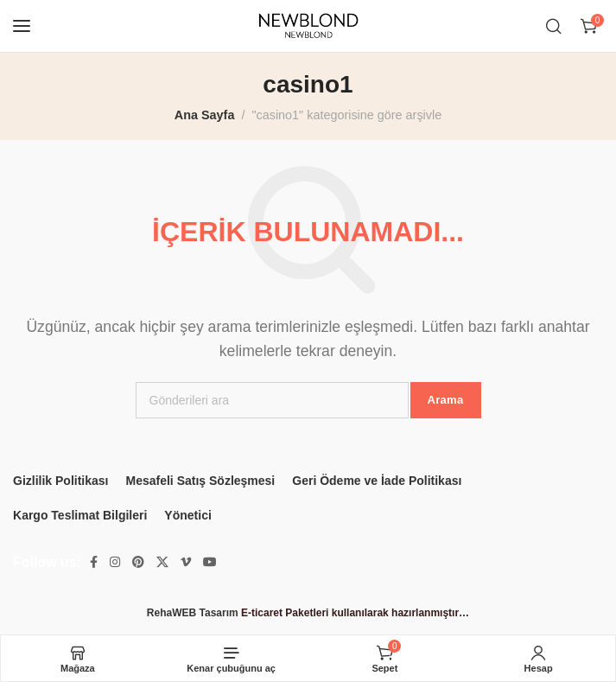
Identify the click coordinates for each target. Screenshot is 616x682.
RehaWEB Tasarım (193, 613)
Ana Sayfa (205, 115)
